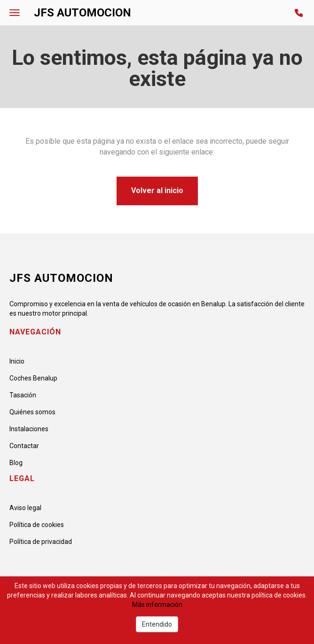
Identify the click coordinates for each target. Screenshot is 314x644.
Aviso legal (25, 508)
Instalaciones (29, 429)
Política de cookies (37, 525)
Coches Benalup (33, 378)
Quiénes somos (32, 412)
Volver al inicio (157, 190)
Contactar (24, 446)
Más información (157, 605)
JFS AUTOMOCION (82, 13)
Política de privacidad (41, 542)
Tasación (23, 395)
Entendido (157, 624)
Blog (16, 463)
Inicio (17, 361)
